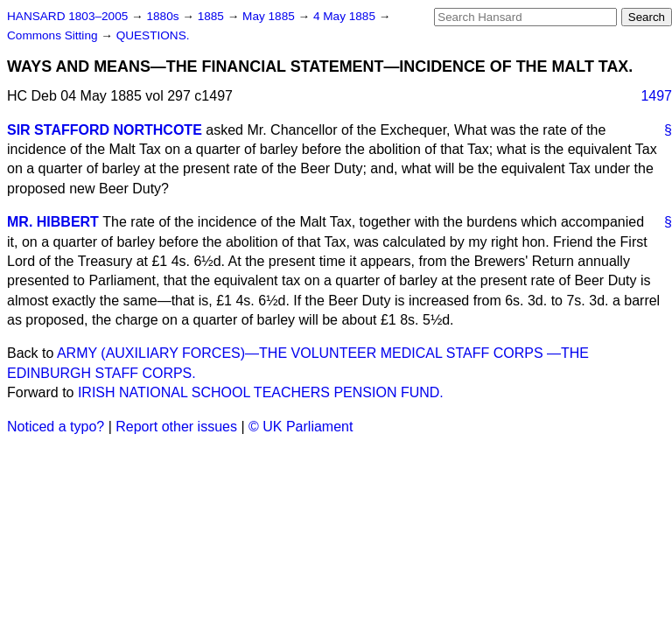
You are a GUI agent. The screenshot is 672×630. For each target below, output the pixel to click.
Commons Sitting (54, 35)
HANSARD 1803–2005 (67, 16)
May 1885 (270, 16)
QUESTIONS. (153, 35)
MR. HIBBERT (53, 222)
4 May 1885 (346, 16)
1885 (213, 16)
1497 (656, 96)
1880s (164, 16)
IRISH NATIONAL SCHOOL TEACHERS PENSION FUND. (261, 392)
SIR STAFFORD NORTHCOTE (105, 130)
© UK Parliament (301, 427)
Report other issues (176, 427)
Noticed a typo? (56, 427)
